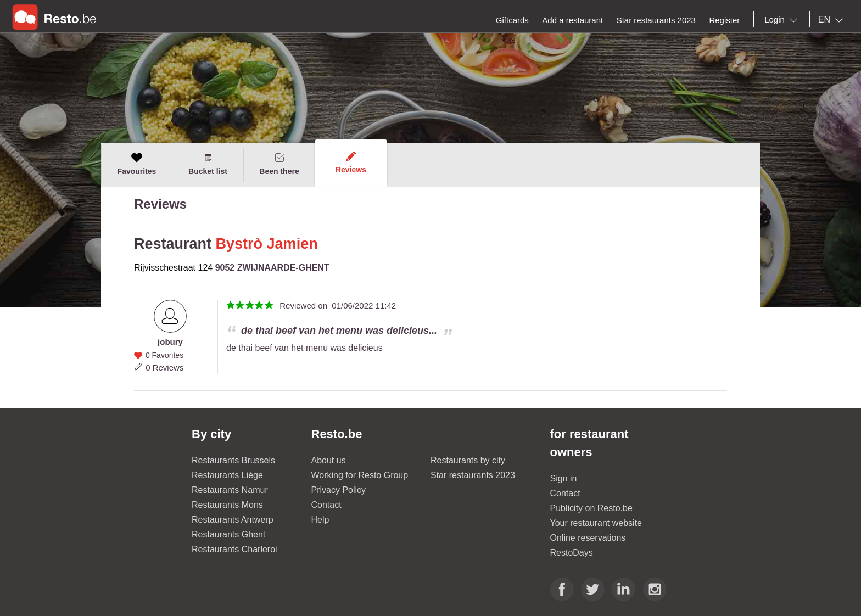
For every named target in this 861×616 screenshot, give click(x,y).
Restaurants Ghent (228, 534)
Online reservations (588, 538)
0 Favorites (164, 355)
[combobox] (783, 20)
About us (329, 460)
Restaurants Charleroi (234, 549)
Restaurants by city (468, 460)
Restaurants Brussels (233, 460)
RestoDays (572, 553)
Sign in (564, 478)
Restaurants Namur (230, 490)
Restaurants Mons (227, 505)
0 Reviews (164, 368)
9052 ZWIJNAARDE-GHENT (272, 268)
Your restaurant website (596, 523)
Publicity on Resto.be (591, 508)
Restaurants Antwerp (233, 520)
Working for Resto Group (360, 475)
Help (320, 520)
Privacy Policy (339, 490)
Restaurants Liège (227, 475)
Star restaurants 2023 (473, 475)
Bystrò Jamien (267, 244)
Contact (326, 505)
